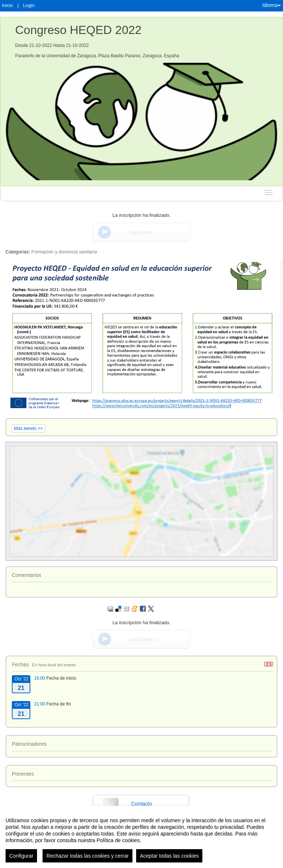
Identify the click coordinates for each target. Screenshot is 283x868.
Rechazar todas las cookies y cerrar (87, 859)
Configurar (21, 859)
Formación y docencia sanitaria (64, 252)
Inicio (7, 5)
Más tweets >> (28, 428)
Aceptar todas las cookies (169, 859)
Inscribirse (142, 232)
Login (29, 5)
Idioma (272, 5)
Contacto (141, 804)
